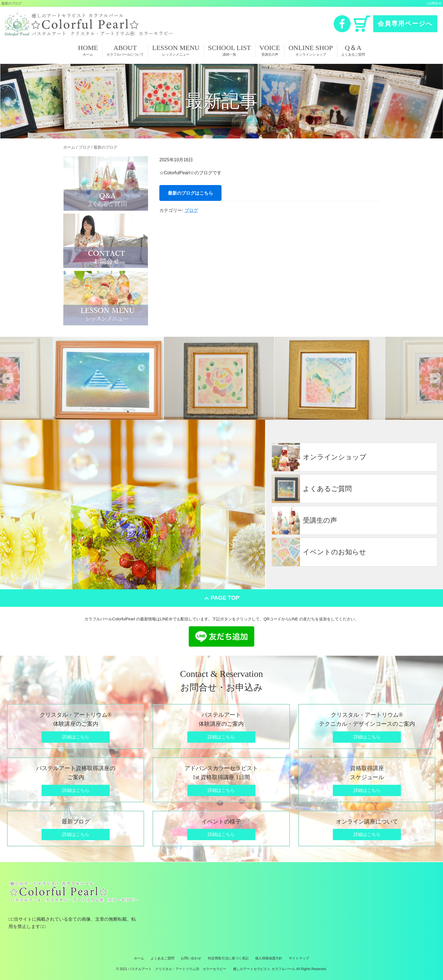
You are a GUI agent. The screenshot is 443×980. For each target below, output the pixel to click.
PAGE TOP (225, 598)
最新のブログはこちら (190, 193)
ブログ (191, 210)
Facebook (342, 24)
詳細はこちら (76, 737)
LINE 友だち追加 (221, 636)
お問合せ (435, 3)
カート (362, 24)
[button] (8, 378)
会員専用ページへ (405, 24)
